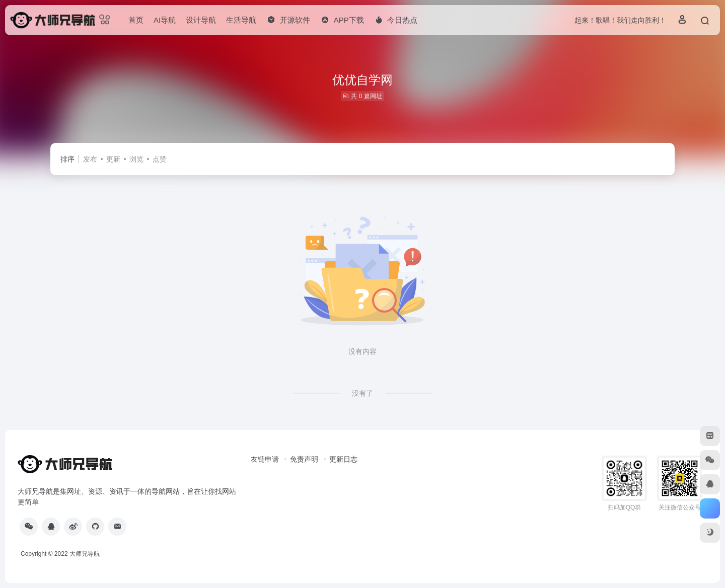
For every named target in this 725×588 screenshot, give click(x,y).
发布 (90, 159)
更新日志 (343, 459)
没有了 (362, 393)
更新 (113, 159)
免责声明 (304, 459)
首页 (136, 20)
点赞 (160, 159)
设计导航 (201, 20)
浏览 (136, 159)
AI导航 (165, 20)
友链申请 (265, 459)
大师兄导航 (85, 554)
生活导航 (241, 20)
